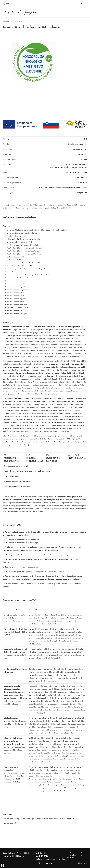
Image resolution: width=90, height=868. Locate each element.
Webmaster (74, 853)
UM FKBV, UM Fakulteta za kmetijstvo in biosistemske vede (63, 188)
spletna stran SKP (10, 823)
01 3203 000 (42, 853)
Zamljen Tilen (82, 193)
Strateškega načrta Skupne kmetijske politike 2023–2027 (50, 208)
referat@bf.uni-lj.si (52, 859)
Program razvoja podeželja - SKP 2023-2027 (69, 167)
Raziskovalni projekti (17, 21)
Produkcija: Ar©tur (81, 863)
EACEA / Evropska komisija (76, 164)
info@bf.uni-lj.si (40, 859)
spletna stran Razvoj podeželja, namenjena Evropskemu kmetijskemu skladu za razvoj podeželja (39, 818)
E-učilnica (73, 855)
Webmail (84, 853)
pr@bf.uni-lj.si (63, 859)
